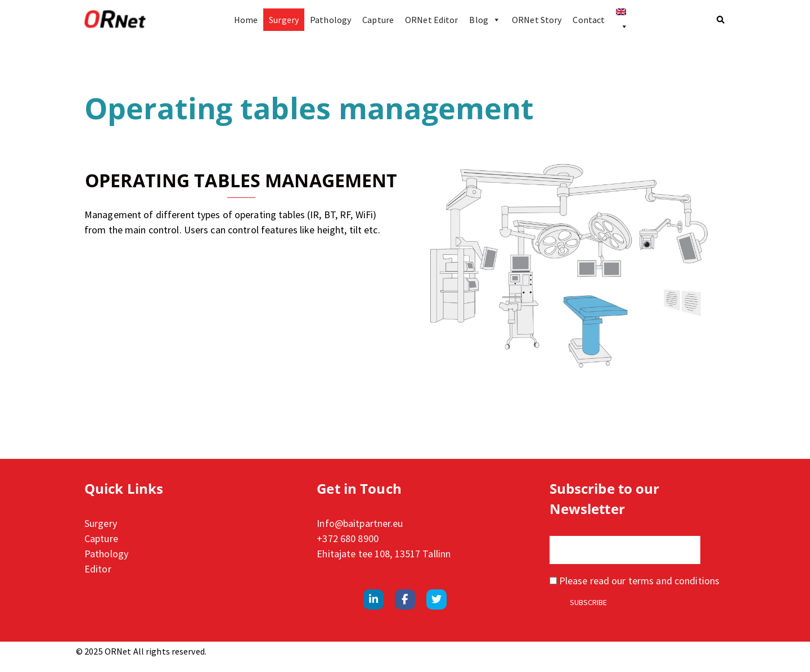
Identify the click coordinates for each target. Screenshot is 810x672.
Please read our (634, 581)
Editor (98, 569)
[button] (721, 20)
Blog (485, 20)
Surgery (284, 20)
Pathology (330, 20)
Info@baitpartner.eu (360, 523)
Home (246, 20)
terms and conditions (674, 581)
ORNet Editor (431, 20)
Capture (378, 20)
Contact (589, 20)
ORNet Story (537, 20)
